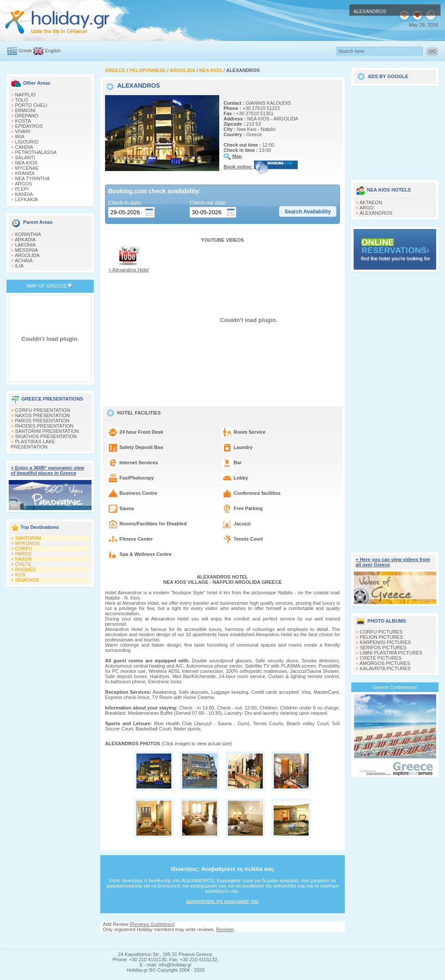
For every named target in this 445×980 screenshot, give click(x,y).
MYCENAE (27, 168)
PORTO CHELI (31, 105)
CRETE (23, 564)
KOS (20, 575)
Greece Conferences (395, 687)
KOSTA (23, 121)
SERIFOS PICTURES (383, 648)
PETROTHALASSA (36, 152)
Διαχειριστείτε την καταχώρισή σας (222, 901)
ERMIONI (25, 110)
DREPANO (27, 116)
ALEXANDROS (376, 213)
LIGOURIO (27, 142)
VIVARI (23, 131)
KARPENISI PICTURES (386, 642)
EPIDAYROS (29, 126)
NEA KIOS (26, 163)
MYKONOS (27, 543)
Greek (25, 51)
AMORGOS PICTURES (385, 663)
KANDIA (24, 194)
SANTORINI (28, 538)
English (53, 51)
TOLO (21, 100)
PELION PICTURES (382, 637)
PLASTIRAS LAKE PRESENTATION (33, 444)
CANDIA (24, 147)
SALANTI (25, 158)
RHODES (25, 569)
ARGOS (24, 184)
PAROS (24, 554)
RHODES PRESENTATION (44, 426)
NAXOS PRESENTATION (43, 415)
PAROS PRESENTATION (42, 421)
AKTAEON (371, 202)
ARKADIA (25, 240)
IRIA (20, 137)
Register (225, 929)
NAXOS (24, 559)
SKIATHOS (27, 580)
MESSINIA (27, 250)
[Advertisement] (223, 941)
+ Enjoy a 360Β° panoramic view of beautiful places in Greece (48, 470)
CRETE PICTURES (381, 658)
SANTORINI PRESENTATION (47, 431)
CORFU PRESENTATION (43, 410)
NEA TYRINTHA (33, 178)
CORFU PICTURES (381, 632)
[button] (308, 212)
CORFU (24, 548)
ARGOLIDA (27, 255)
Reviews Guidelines (152, 924)
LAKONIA (26, 245)
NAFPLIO (25, 95)
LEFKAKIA (27, 199)
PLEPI (22, 189)
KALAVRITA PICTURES (386, 668)
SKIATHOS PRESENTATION (46, 436)
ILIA (20, 266)
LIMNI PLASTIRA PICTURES (391, 653)
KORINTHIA (28, 234)
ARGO (367, 208)
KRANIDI (25, 173)
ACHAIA (24, 260)
